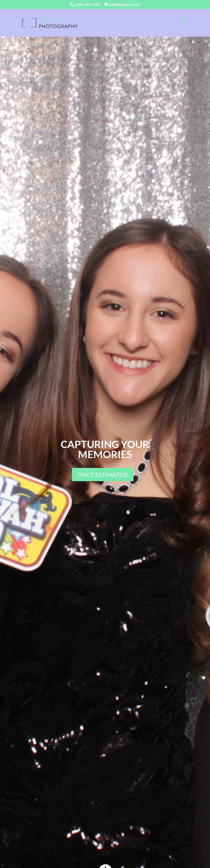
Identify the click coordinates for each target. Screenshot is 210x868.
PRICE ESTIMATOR (103, 475)
